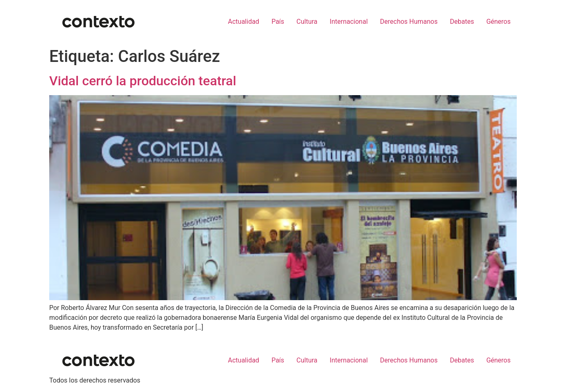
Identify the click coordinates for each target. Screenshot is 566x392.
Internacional (349, 22)
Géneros (499, 22)
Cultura (307, 22)
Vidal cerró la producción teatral (143, 81)
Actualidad (244, 22)
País (278, 22)
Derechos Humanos (409, 22)
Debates (462, 22)
